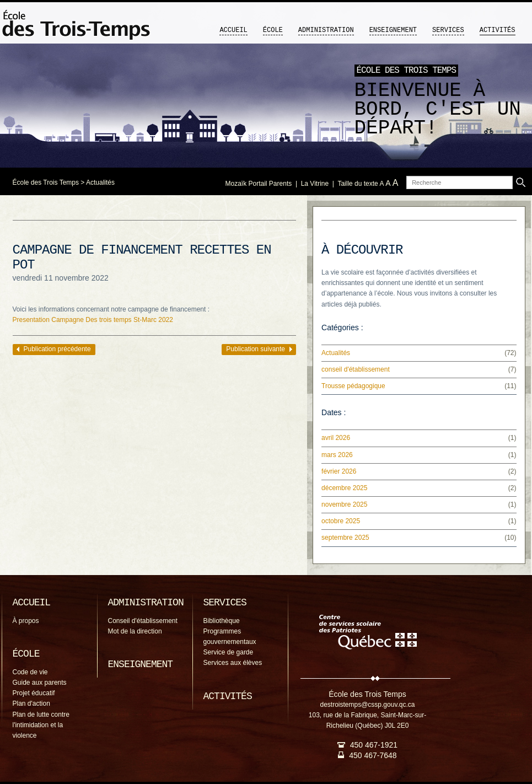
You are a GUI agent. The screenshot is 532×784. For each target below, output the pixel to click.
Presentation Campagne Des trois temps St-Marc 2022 (93, 320)
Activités (498, 30)
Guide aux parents (40, 683)
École (273, 30)
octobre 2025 (341, 521)
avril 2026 (336, 438)
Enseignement (393, 30)
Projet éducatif (34, 693)
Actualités (100, 182)
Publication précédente (57, 349)
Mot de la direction (135, 631)
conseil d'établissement (356, 369)
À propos (26, 621)
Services (448, 30)
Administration (326, 30)
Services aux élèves (233, 663)
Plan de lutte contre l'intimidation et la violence (41, 725)
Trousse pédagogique (353, 386)
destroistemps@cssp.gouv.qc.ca (367, 705)
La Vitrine (315, 184)
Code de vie (30, 672)
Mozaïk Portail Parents (259, 184)
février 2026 (339, 471)
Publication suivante (256, 349)
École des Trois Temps (46, 182)
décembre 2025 (344, 488)
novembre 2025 (344, 504)
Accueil (233, 30)
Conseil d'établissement (143, 621)
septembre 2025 (345, 538)
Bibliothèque (222, 621)
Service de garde (229, 652)
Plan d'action (31, 704)
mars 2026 (337, 455)
